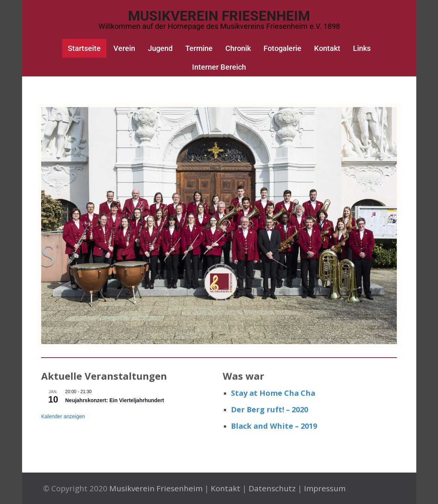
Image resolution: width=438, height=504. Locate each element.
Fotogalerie (282, 48)
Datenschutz (272, 488)
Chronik (238, 48)
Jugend (160, 48)
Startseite (84, 48)
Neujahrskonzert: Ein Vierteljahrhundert (115, 400)
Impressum (325, 488)
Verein (124, 48)
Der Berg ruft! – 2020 (270, 409)
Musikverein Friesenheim (219, 16)
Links (362, 48)
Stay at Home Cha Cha (273, 393)
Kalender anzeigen (63, 416)
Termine (199, 48)
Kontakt (327, 48)
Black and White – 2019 (274, 426)
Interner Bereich (219, 67)
